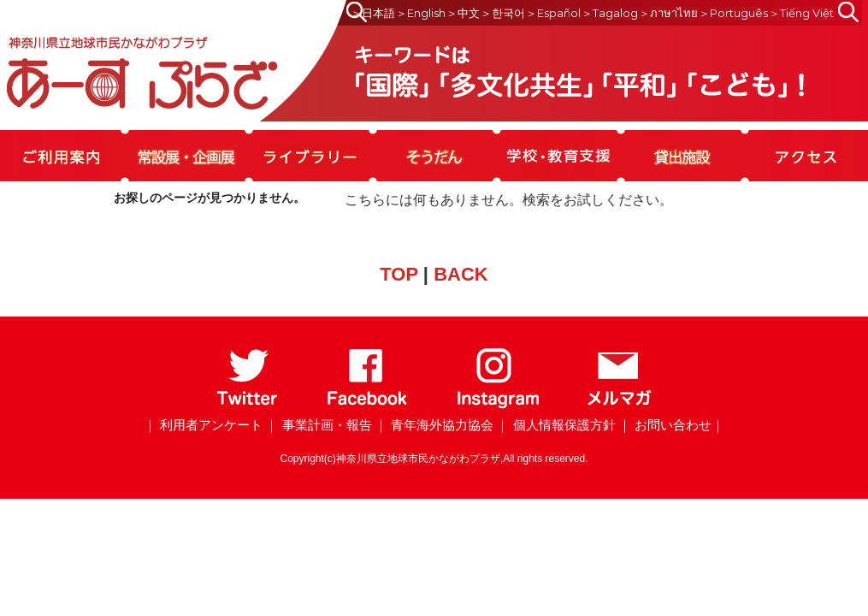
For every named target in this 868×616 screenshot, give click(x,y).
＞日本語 (373, 13)
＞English (421, 13)
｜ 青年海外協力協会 (434, 425)
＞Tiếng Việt (801, 13)
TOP (399, 274)
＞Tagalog (610, 13)
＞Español (553, 13)
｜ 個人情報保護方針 (555, 425)
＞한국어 (503, 13)
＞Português (733, 13)
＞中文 (463, 13)
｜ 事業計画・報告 (318, 425)
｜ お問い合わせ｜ (671, 425)
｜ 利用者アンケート (203, 425)
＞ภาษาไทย (668, 13)
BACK (461, 274)
